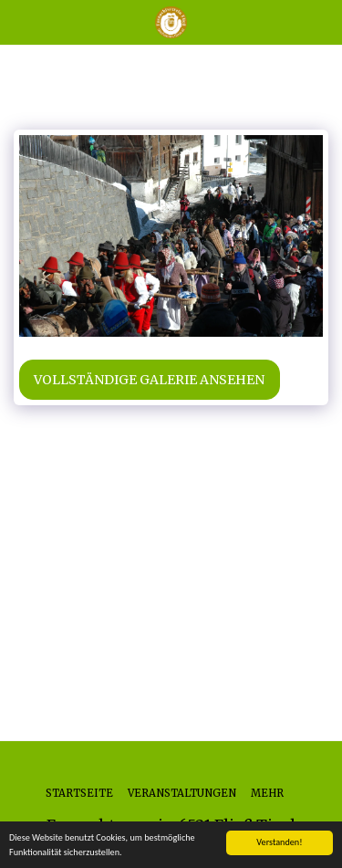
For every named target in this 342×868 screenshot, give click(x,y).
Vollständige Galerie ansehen (149, 380)
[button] (20, 21)
